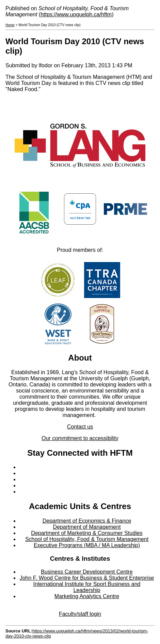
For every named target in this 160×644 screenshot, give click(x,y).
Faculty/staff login (80, 614)
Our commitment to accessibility (80, 438)
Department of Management (87, 527)
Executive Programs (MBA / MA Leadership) (87, 545)
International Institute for (63, 584)
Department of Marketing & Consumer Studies (87, 533)
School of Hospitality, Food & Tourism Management (87, 539)
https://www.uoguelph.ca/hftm (76, 14)
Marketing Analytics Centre (87, 596)
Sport (100, 584)
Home (10, 25)
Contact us (80, 427)
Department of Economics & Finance (87, 521)
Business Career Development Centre (87, 572)
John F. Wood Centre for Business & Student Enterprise (87, 578)
